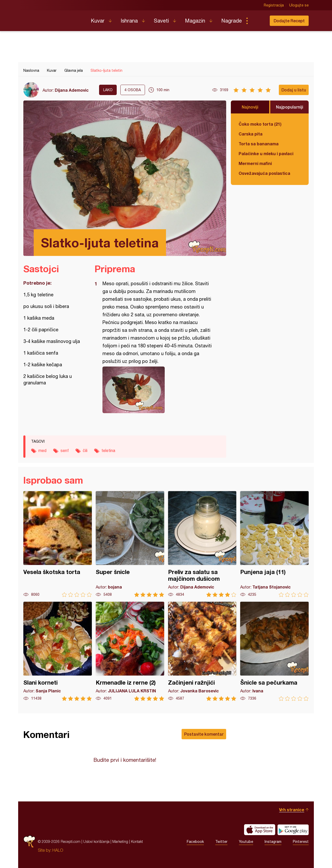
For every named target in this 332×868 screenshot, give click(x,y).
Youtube (246, 842)
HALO (58, 850)
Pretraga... (257, 21)
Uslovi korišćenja (96, 841)
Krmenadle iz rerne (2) (130, 651)
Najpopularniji (290, 107)
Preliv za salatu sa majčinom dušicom (202, 544)
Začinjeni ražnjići (202, 651)
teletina (108, 450)
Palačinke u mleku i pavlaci (266, 153)
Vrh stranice (292, 810)
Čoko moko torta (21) (260, 124)
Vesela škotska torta (58, 544)
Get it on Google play (293, 830)
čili (85, 450)
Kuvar (98, 21)
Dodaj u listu (294, 90)
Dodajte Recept (289, 21)
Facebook (195, 842)
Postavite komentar (204, 734)
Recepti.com (53, 19)
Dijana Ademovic (72, 90)
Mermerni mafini (255, 163)
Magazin (195, 21)
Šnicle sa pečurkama (274, 651)
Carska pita (251, 134)
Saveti (161, 21)
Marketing (120, 841)
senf (65, 450)
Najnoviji (250, 107)
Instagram (273, 842)
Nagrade (231, 21)
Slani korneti (58, 651)
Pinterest (301, 842)
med (42, 450)
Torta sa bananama (259, 144)
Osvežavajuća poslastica (264, 173)
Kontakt (137, 841)
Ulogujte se (299, 5)
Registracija (274, 5)
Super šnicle (130, 544)
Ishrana (129, 21)
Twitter (221, 842)
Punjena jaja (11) (274, 544)
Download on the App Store (260, 830)
